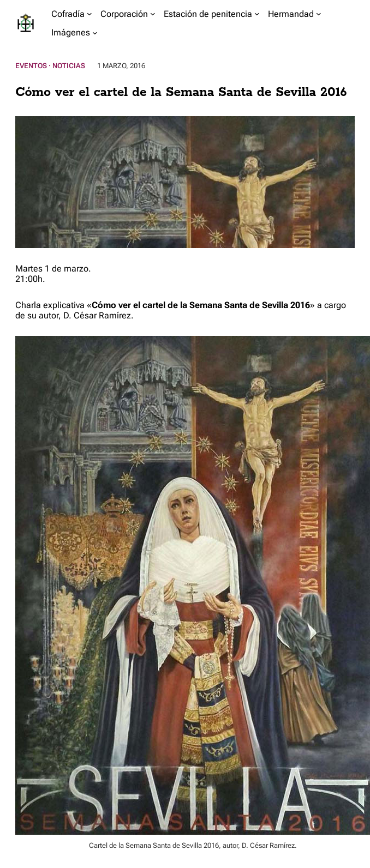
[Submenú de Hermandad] (319, 14)
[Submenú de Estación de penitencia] (257, 14)
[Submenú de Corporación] (153, 14)
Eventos (31, 66)
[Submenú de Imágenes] (95, 33)
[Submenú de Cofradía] (89, 14)
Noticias (69, 66)
